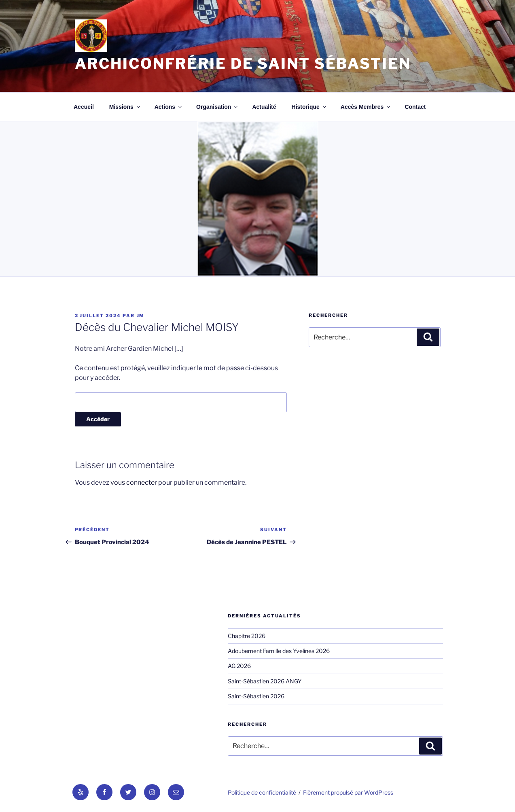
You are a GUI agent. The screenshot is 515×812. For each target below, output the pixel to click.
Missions (125, 107)
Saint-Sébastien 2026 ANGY (265, 681)
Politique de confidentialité (262, 792)
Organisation (217, 107)
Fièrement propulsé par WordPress (348, 792)
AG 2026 (239, 666)
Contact (415, 107)
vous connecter (134, 482)
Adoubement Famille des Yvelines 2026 (279, 651)
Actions (169, 107)
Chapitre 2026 (247, 636)
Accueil (84, 107)
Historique (309, 107)
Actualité (264, 107)
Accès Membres (366, 107)
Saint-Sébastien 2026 (256, 696)
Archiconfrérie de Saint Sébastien (243, 64)
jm (141, 316)
